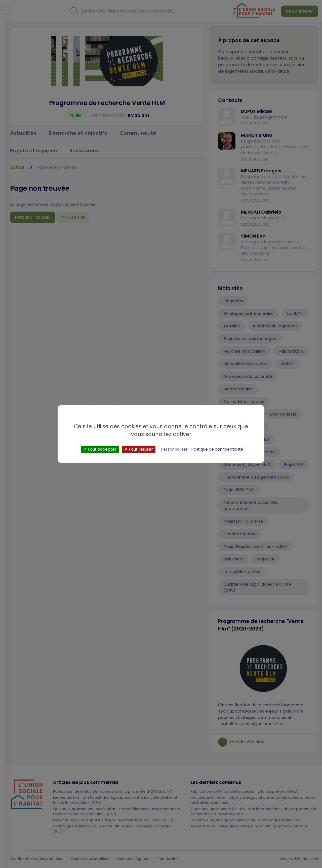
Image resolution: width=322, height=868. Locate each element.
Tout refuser (139, 449)
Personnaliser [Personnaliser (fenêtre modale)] (174, 449)
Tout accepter (100, 449)
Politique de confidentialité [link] (217, 449)
